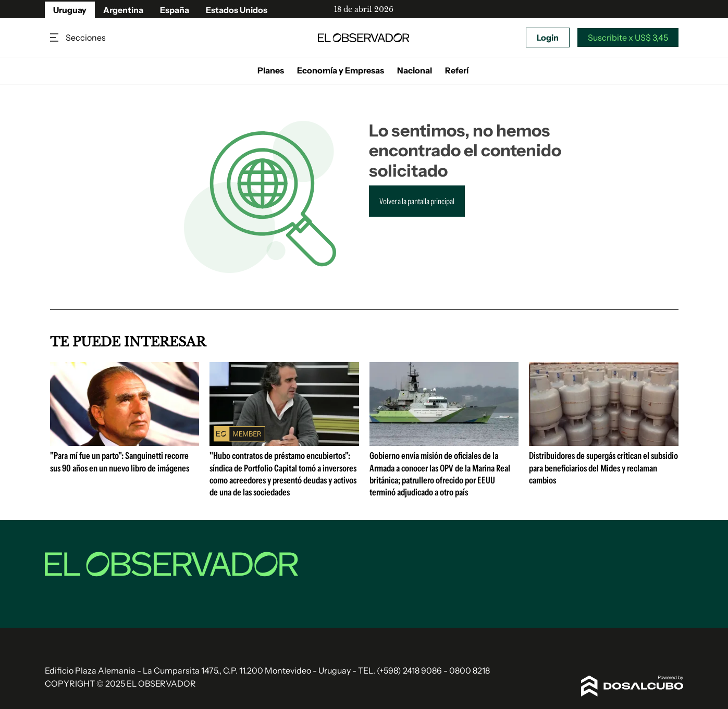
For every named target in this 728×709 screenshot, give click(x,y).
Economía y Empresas (341, 70)
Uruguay (70, 10)
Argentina (123, 10)
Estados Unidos (237, 10)
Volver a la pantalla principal (417, 201)
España (175, 10)
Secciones (55, 38)
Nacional (415, 70)
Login (548, 38)
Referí (457, 70)
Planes (271, 70)
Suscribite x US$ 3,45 (628, 38)
